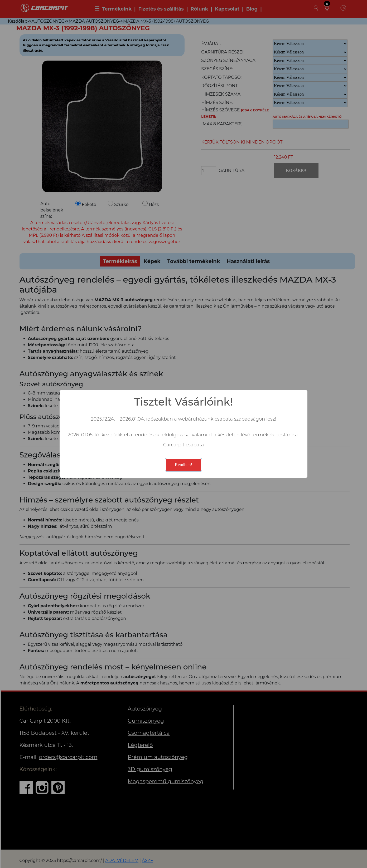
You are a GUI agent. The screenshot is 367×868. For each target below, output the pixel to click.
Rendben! (183, 465)
